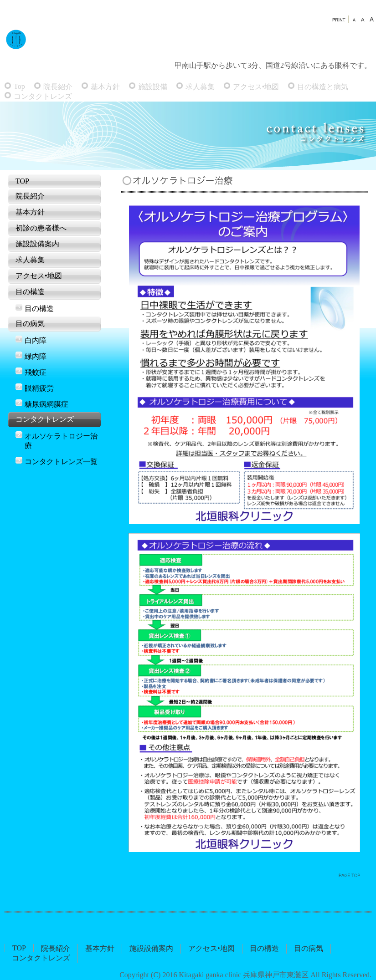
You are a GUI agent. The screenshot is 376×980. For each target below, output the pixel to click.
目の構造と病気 (323, 87)
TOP (22, 181)
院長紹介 (58, 87)
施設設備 (153, 87)
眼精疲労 (39, 388)
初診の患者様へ (41, 228)
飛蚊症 (36, 372)
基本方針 (105, 87)
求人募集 (200, 87)
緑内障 (36, 356)
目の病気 (30, 324)
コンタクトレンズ (43, 96)
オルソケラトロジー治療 (61, 441)
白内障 (36, 340)
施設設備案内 (37, 244)
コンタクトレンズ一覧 (61, 462)
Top (19, 86)
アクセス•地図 (256, 87)
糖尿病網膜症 (46, 404)
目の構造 (30, 292)
